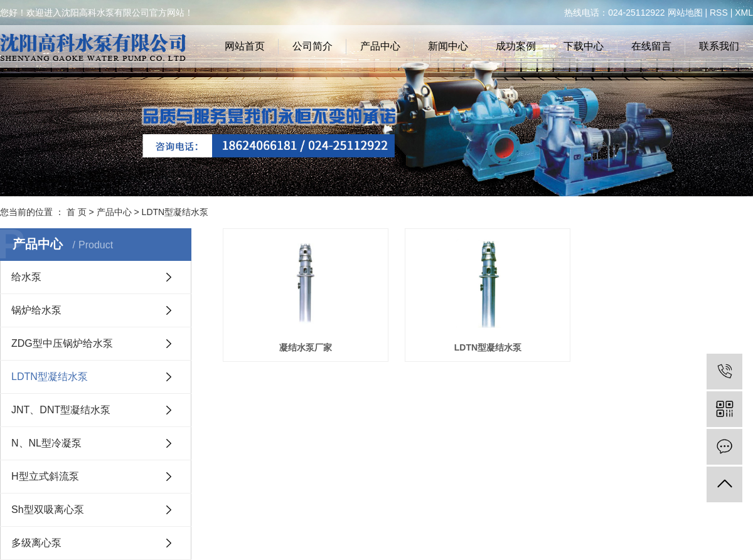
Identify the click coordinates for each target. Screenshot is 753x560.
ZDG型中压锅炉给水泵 (62, 343)
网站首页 (245, 46)
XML (744, 13)
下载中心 (584, 46)
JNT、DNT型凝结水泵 (61, 410)
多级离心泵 (36, 543)
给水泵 (26, 277)
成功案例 (516, 46)
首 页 (77, 212)
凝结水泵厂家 (307, 348)
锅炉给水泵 (36, 310)
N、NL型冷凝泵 (46, 443)
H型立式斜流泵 (45, 476)
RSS (719, 13)
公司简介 (312, 46)
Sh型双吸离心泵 (48, 510)
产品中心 (380, 46)
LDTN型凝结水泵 (175, 212)
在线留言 (651, 46)
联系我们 (719, 46)
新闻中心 (448, 46)
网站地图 (685, 13)
